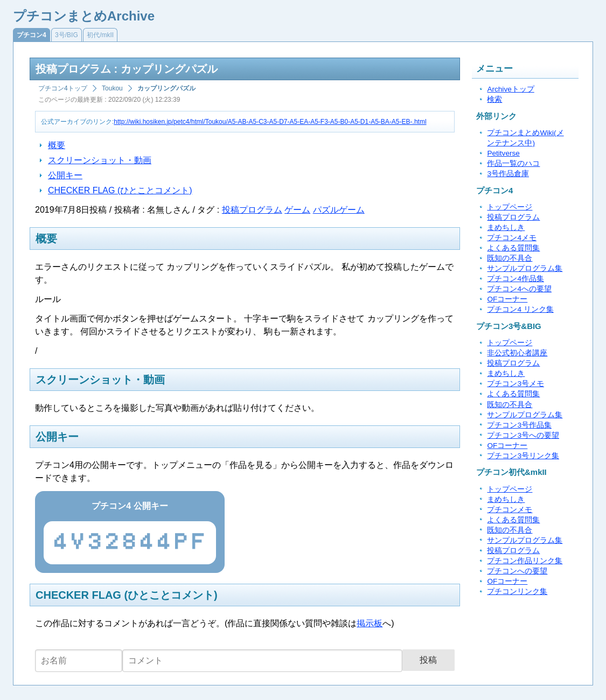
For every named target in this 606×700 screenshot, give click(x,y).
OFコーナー (507, 299)
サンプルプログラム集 (525, 268)
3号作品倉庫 (508, 174)
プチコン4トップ (63, 88)
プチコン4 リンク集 (520, 309)
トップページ (510, 207)
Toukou (112, 88)
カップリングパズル (166, 88)
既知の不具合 (510, 258)
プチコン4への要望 (519, 289)
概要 (57, 145)
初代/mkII (100, 35)
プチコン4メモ (512, 238)
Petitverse (503, 153)
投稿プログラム (252, 210)
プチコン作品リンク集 (525, 561)
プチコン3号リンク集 (523, 456)
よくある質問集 (513, 248)
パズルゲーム (339, 210)
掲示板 (370, 623)
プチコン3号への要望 (523, 435)
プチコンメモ (510, 510)
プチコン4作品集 (516, 279)
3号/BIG (67, 35)
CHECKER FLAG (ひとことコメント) (120, 190)
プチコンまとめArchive (84, 16)
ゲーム (297, 210)
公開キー (65, 175)
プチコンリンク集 (517, 591)
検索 (494, 99)
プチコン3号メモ (516, 384)
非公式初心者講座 (517, 353)
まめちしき (506, 227)
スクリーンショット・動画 (100, 160)
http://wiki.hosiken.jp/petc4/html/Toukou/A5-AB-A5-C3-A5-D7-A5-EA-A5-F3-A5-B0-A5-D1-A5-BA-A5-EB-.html (270, 122)
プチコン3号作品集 (519, 425)
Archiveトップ (510, 89)
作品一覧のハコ (513, 163)
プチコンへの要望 (517, 571)
